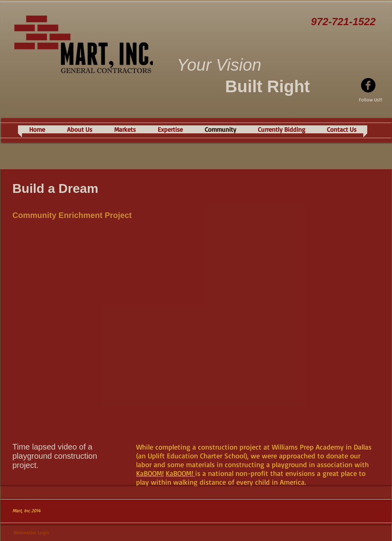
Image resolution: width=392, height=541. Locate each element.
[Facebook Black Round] (368, 85)
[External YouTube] (196, 332)
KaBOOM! (150, 473)
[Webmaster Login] (31, 533)
